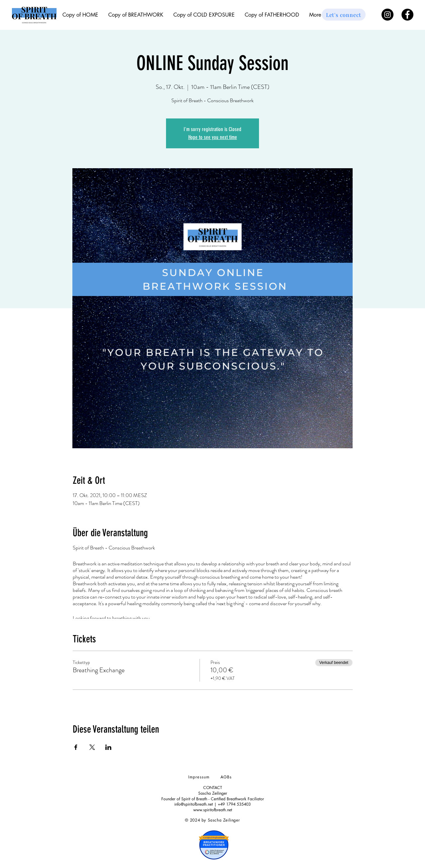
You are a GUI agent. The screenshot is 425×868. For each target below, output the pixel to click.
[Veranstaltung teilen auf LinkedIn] (108, 747)
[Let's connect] (344, 15)
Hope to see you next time (213, 137)
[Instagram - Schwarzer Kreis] (387, 15)
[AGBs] (227, 777)
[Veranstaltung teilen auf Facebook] (76, 747)
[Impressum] (200, 777)
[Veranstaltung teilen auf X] (92, 747)
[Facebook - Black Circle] (407, 15)
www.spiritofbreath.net (213, 810)
